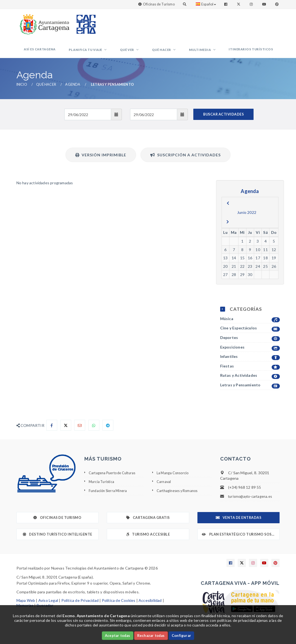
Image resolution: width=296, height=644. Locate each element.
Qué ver (150, 53)
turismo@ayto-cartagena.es (253, 503)
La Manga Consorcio (174, 479)
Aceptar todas (118, 636)
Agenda (73, 91)
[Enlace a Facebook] (226, 4)
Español (206, 4)
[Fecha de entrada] (88, 121)
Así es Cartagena (76, 52)
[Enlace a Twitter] (239, 4)
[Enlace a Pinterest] (277, 4)
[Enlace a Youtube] (265, 4)
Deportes (250, 344)
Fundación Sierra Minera (110, 497)
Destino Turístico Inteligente (58, 541)
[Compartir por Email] (80, 432)
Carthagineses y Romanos (180, 497)
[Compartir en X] (66, 432)
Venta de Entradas (238, 524)
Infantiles (250, 363)
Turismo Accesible (148, 541)
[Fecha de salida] (153, 121)
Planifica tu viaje (115, 53)
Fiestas (250, 373)
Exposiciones (250, 354)
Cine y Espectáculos (250, 335)
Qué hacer (178, 53)
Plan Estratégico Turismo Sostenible (241, 541)
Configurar (181, 636)
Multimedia (210, 53)
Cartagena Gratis (148, 524)
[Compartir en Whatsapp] (94, 432)
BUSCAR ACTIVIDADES (223, 121)
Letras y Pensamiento (250, 392)
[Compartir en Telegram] (108, 432)
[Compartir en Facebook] (52, 432)
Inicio (22, 91)
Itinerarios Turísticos (254, 52)
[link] (43, 22)
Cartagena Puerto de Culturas (115, 479)
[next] (228, 228)
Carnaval (164, 488)
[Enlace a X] (242, 570)
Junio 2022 (247, 219)
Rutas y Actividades (250, 382)
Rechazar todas (151, 636)
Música (250, 325)
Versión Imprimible (101, 161)
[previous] (228, 210)
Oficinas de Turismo (159, 4)
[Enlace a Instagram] (252, 4)
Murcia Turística (103, 488)
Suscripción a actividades (186, 161)
